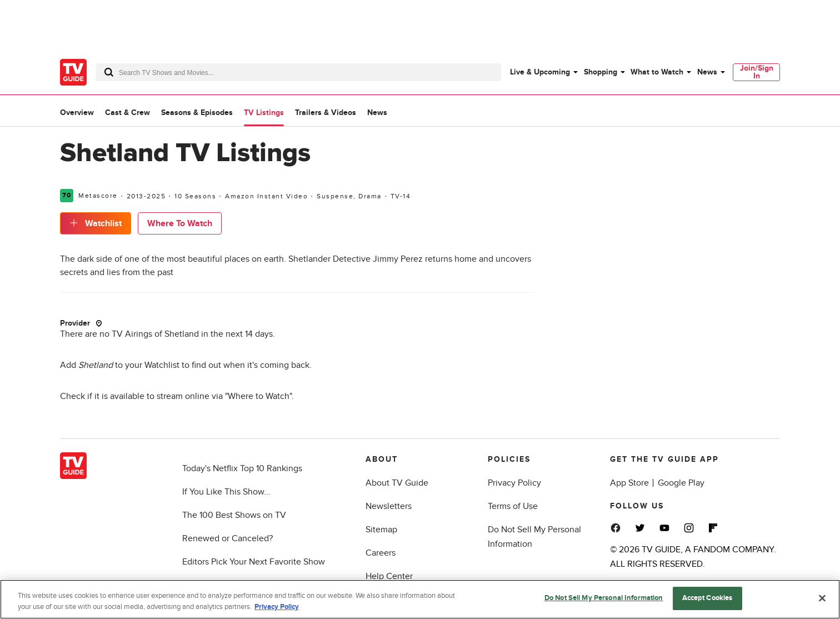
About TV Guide (397, 483)
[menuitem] (543, 72)
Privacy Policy (514, 483)
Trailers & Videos (326, 113)
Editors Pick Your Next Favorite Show (254, 562)
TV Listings (264, 113)
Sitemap (381, 530)
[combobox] (298, 72)
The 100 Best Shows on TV (234, 515)
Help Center (389, 576)
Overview (77, 113)
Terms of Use (513, 506)
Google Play (681, 483)
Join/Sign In (757, 72)
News (707, 72)
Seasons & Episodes (197, 113)
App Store (629, 483)
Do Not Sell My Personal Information (604, 598)
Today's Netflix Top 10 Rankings (242, 468)
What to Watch (657, 72)
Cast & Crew (127, 113)
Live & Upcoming (540, 72)
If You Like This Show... (226, 492)
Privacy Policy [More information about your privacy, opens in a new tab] (277, 607)
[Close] (822, 598)
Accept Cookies (707, 598)
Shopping (601, 72)
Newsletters (389, 506)
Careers (381, 553)
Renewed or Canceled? (227, 538)
